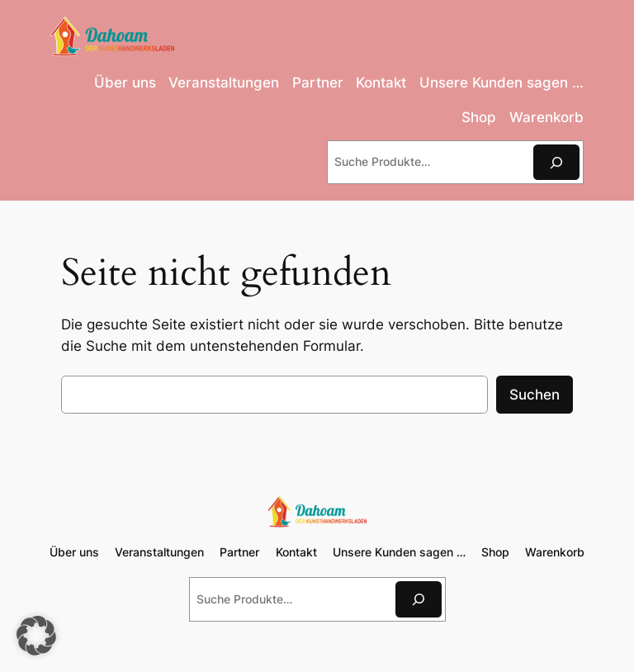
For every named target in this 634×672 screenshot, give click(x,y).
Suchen (535, 395)
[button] (36, 636)
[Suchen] (556, 162)
